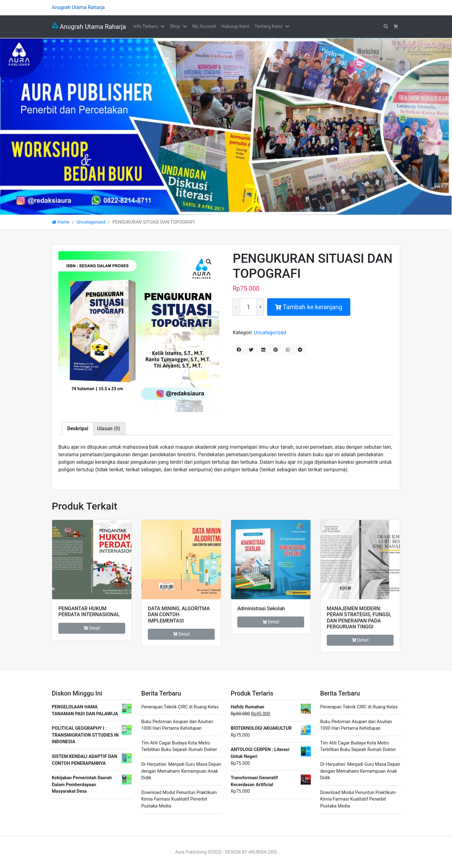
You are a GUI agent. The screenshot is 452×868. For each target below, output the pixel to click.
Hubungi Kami (235, 26)
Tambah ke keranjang (309, 307)
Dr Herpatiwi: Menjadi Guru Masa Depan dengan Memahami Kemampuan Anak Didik (181, 771)
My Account (204, 26)
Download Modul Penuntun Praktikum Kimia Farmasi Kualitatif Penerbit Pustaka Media (179, 799)
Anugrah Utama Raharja (89, 27)
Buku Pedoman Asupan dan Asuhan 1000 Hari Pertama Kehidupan (177, 725)
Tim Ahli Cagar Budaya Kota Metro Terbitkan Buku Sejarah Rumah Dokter (179, 746)
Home (61, 222)
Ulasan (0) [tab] (108, 429)
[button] (164, 27)
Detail (92, 628)
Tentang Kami (269, 26)
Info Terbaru (145, 26)
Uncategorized (91, 222)
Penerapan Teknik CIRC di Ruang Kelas (180, 707)
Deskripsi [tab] (78, 429)
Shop (175, 26)
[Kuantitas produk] (248, 307)
